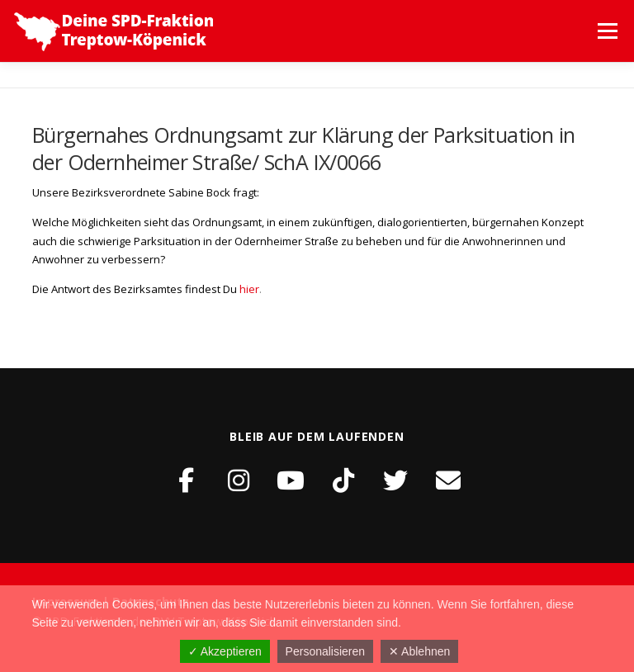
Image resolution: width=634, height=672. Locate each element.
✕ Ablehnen (419, 651)
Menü (607, 31)
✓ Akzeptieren (225, 651)
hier (249, 289)
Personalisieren (326, 651)
